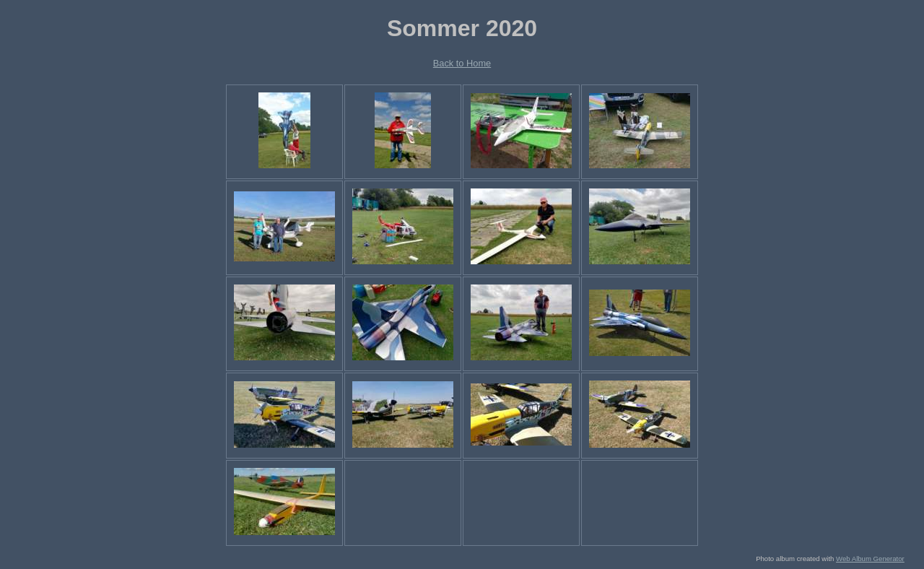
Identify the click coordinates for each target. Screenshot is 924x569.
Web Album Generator (870, 559)
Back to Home (462, 63)
